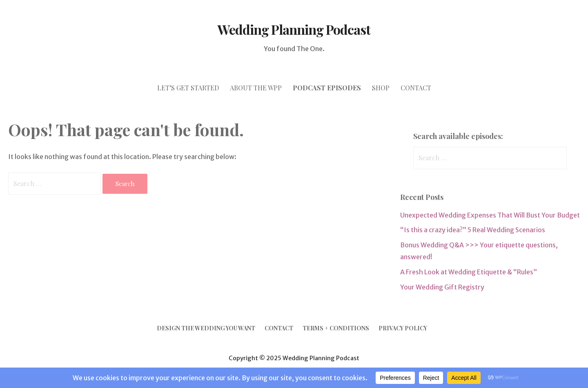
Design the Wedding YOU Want (206, 328)
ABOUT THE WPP (256, 88)
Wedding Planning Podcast (294, 29)
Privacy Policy (403, 328)
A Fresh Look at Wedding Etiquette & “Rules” (469, 272)
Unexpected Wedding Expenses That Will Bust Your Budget (490, 215)
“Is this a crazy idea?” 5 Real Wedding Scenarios (473, 230)
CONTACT (416, 88)
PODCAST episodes (327, 88)
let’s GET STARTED (188, 88)
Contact (279, 328)
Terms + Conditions (336, 328)
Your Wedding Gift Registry (442, 287)
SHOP (381, 88)
